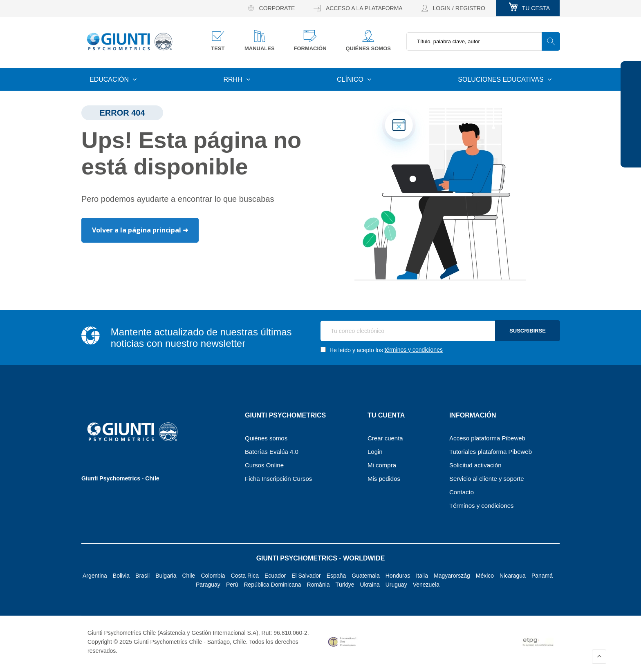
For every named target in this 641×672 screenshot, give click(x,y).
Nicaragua (513, 576)
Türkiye (345, 585)
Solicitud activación (475, 465)
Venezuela (426, 585)
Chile (189, 576)
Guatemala (365, 576)
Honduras (398, 576)
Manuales (260, 48)
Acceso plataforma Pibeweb (487, 438)
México (485, 576)
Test (218, 48)
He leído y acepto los (382, 350)
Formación (310, 48)
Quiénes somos (368, 48)
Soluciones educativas (502, 79)
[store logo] (130, 41)
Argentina (95, 576)
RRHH (234, 79)
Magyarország (452, 576)
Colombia (213, 576)
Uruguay (396, 585)
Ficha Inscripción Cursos (278, 479)
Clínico (351, 79)
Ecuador (275, 576)
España (336, 576)
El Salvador (306, 576)
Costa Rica (245, 576)
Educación (110, 79)
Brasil (142, 576)
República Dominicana (272, 585)
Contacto (462, 492)
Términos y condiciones (482, 506)
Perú (232, 585)
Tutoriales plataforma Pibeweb (491, 452)
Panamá (542, 576)
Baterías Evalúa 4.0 (272, 452)
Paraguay (208, 585)
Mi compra (382, 465)
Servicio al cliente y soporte (487, 479)
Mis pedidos (384, 479)
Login (375, 452)
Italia (422, 576)
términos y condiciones (414, 350)
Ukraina (370, 585)
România (318, 585)
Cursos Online (264, 465)
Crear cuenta (385, 438)
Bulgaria (166, 576)
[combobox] (483, 41)
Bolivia (121, 576)
